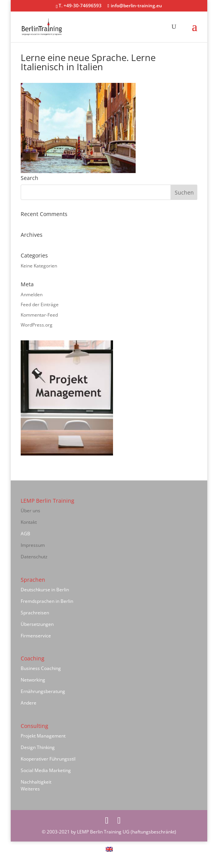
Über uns (30, 511)
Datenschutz (34, 557)
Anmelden (32, 295)
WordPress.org (37, 325)
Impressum (33, 545)
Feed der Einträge (40, 304)
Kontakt (29, 522)
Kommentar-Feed (39, 315)
